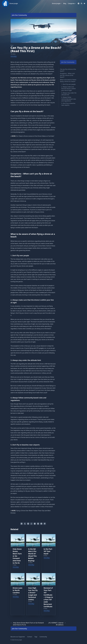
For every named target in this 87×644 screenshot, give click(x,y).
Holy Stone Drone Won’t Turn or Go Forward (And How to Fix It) (17, 556)
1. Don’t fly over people (68, 84)
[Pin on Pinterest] (38, 524)
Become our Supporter (18, 637)
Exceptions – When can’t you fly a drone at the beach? (67, 75)
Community (43, 637)
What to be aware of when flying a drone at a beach (68, 81)
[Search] (82, 3)
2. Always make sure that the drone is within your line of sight (69, 89)
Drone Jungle (14, 3)
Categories (71, 3)
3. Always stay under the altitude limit (69, 94)
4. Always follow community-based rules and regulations (69, 99)
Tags (36, 637)
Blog (12, 45)
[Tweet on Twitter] (25, 524)
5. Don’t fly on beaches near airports (68, 104)
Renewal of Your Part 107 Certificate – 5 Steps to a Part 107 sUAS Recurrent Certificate (48, 597)
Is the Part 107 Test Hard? (48, 551)
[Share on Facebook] (41, 524)
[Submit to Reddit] (28, 524)
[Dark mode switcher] (84, 3)
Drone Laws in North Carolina (17, 590)
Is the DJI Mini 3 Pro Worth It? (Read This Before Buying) (32, 555)
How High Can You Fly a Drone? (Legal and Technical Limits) (33, 594)
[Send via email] (45, 524)
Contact (30, 637)
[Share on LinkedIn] (22, 524)
